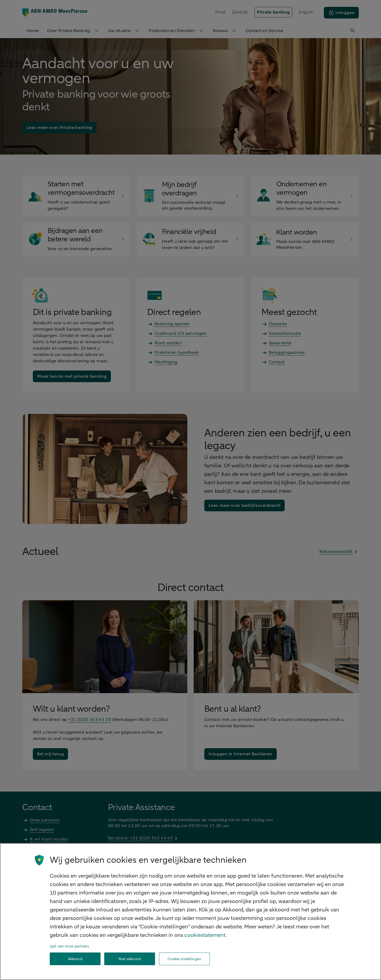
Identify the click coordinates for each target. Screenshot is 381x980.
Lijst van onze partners (69, 946)
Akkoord (75, 959)
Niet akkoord (130, 959)
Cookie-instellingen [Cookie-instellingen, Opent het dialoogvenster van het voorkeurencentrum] (184, 959)
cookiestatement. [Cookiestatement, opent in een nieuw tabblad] (206, 935)
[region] (190, 912)
